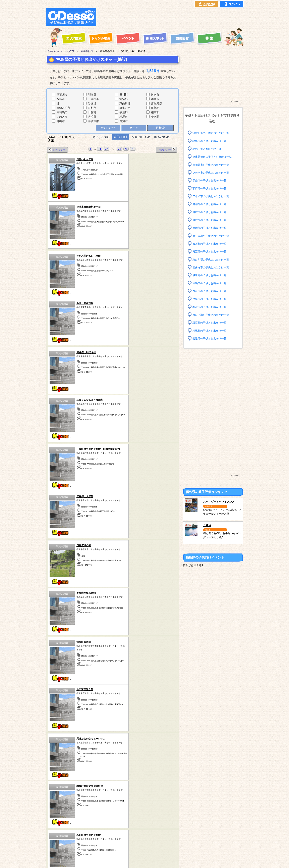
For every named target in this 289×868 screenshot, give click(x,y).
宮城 (82, 823)
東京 (129, 828)
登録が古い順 (165, 137)
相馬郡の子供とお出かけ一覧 (211, 330)
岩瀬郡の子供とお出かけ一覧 (211, 204)
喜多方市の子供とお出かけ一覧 (212, 267)
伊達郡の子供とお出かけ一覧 (211, 275)
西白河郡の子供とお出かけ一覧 (212, 315)
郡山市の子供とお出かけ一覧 (211, 180)
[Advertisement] (171, 17)
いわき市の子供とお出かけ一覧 (212, 173)
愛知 (59, 838)
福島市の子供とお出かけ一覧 (211, 141)
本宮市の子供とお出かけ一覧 (211, 307)
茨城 (106, 828)
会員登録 (206, 4)
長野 (153, 833)
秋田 (59, 833)
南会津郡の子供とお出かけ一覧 (212, 236)
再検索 (160, 128)
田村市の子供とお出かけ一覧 (211, 212)
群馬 (82, 833)
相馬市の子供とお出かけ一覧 (211, 283)
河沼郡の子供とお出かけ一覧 (211, 252)
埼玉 (106, 833)
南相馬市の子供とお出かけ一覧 (212, 165)
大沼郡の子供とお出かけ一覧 (211, 228)
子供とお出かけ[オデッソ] (128, 860)
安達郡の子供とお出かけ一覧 (211, 339)
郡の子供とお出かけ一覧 (208, 149)
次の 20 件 (167, 150)
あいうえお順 (98, 137)
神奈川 (129, 833)
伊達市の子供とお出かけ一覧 (211, 299)
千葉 (129, 823)
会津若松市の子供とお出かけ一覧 (214, 157)
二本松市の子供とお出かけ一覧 (212, 196)
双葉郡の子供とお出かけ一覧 (211, 323)
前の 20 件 (57, 150)
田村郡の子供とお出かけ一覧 (211, 220)
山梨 (153, 823)
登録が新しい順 (141, 137)
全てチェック (108, 128)
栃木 (106, 823)
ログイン (232, 4)
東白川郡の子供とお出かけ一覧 (212, 259)
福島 (82, 828)
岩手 (59, 828)
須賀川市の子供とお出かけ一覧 (212, 133)
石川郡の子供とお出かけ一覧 (211, 244)
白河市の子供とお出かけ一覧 (211, 291)
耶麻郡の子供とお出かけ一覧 (211, 188)
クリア (134, 128)
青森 (59, 823)
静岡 (153, 828)
